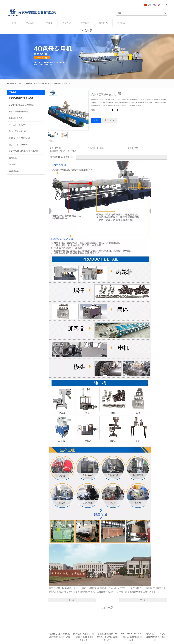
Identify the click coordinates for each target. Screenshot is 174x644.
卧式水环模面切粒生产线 (19, 138)
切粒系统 (13, 158)
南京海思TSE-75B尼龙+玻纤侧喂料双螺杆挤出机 (155, 637)
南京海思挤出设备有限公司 (62, 157)
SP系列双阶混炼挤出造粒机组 (21, 105)
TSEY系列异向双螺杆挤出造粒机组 (24, 151)
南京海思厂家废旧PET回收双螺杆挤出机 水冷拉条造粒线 (83, 637)
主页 (14, 23)
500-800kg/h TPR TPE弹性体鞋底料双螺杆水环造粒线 (131, 637)
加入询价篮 (110, 120)
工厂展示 (85, 23)
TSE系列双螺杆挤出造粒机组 (21, 98)
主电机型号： (55, 151)
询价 (96, 120)
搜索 (165, 13)
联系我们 (103, 23)
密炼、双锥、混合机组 (18, 145)
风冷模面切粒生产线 (18, 131)
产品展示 (30, 23)
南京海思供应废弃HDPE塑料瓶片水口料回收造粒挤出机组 (107, 637)
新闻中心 (122, 23)
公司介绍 (67, 23)
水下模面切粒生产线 (18, 125)
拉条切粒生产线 (16, 118)
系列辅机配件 (15, 171)
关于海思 (48, 23)
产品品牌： (92, 148)
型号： (52, 148)
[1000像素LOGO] (32, 12)
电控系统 (13, 164)
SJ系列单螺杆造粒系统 (18, 112)
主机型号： (130, 148)
